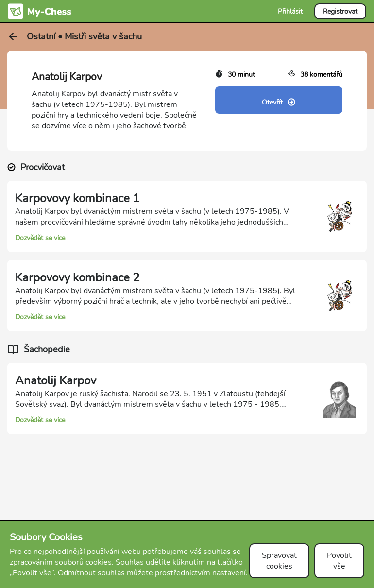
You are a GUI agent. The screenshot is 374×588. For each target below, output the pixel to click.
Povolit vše (339, 561)
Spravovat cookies (279, 561)
